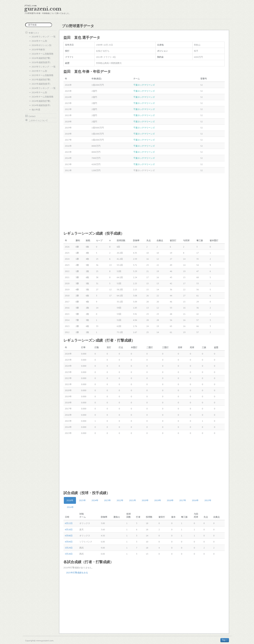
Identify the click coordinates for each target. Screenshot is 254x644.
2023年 (107, 500)
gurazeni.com (43, 9)
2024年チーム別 (39, 92)
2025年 (82, 500)
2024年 (95, 500)
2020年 (145, 500)
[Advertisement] (144, 202)
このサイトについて (38, 120)
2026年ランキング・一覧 (44, 37)
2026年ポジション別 (41, 45)
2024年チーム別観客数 (43, 97)
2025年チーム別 (39, 71)
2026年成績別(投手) (41, 62)
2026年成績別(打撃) (41, 58)
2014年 (70, 507)
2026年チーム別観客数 (43, 54)
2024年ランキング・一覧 (44, 88)
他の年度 (36, 110)
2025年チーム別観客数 (43, 75)
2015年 (208, 500)
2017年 (183, 500)
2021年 (132, 500)
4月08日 (69, 536)
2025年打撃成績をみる (77, 573)
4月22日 (69, 523)
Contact (32, 116)
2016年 (195, 500)
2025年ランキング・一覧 (44, 67)
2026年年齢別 (38, 49)
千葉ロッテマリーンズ (144, 85)
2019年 (158, 500)
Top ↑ (225, 640)
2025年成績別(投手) (41, 84)
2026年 (70, 500)
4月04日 (69, 542)
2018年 (170, 500)
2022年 (120, 500)
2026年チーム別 (39, 41)
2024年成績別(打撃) (41, 101)
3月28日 (69, 554)
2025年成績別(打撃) (41, 79)
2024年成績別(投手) (41, 105)
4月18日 (69, 529)
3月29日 (69, 548)
